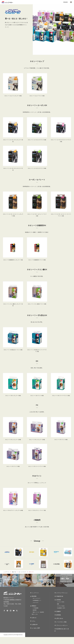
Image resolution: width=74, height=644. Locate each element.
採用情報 (58, 622)
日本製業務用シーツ (37, 607)
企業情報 (58, 607)
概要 (58, 611)
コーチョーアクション (62, 600)
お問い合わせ (60, 625)
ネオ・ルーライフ (22, 578)
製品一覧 (14, 578)
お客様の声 (35, 632)
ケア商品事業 (36, 615)
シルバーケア (36, 610)
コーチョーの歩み (61, 613)
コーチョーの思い (61, 609)
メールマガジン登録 (61, 629)
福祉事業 (35, 617)
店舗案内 (58, 618)
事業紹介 (34, 613)
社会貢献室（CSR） (61, 615)
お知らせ (34, 625)
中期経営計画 (60, 603)
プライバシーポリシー (62, 632)
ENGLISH (65, 2)
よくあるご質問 (36, 635)
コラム (34, 628)
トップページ (6, 578)
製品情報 (34, 603)
